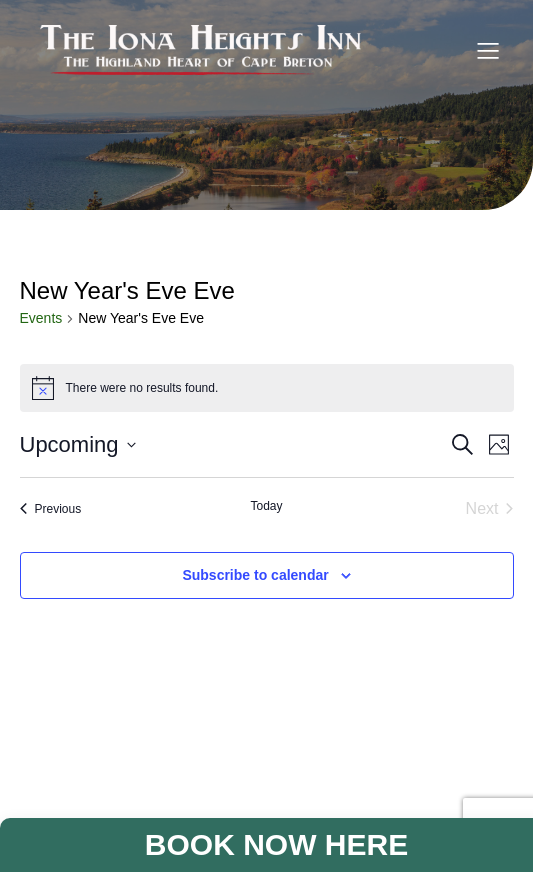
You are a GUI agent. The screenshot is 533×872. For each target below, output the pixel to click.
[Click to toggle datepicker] (78, 444)
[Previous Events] (51, 509)
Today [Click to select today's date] (266, 506)
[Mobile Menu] (488, 50)
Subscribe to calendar (255, 575)
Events (41, 318)
